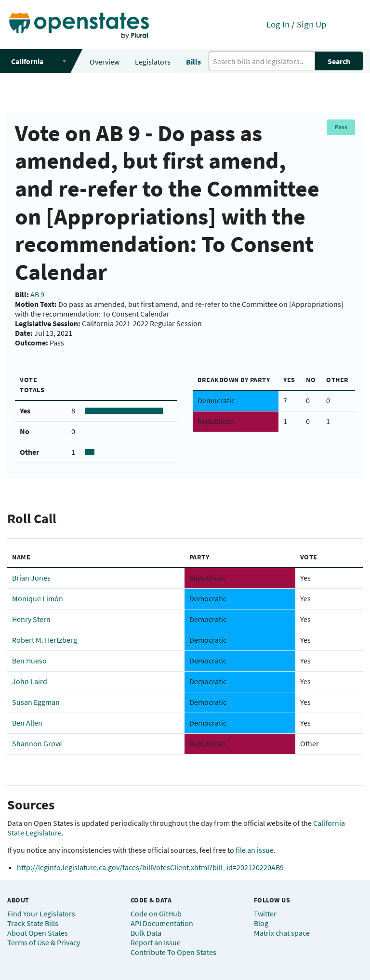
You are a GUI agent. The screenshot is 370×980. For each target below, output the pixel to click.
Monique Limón (38, 598)
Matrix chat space (282, 933)
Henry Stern (31, 619)
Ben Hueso (29, 661)
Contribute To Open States (173, 952)
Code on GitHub (156, 914)
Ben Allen (27, 723)
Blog (261, 923)
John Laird (30, 681)
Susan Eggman (36, 702)
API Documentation (162, 923)
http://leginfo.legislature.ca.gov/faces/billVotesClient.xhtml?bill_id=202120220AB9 (150, 867)
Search (339, 61)
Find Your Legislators (41, 914)
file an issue (255, 850)
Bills (193, 62)
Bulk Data (146, 933)
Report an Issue (156, 942)
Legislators (153, 62)
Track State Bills (33, 923)
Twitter (265, 914)
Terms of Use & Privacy (44, 942)
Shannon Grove (37, 743)
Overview (105, 62)
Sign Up (312, 24)
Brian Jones (31, 578)
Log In (278, 24)
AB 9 (37, 294)
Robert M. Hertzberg (45, 640)
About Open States (38, 933)
